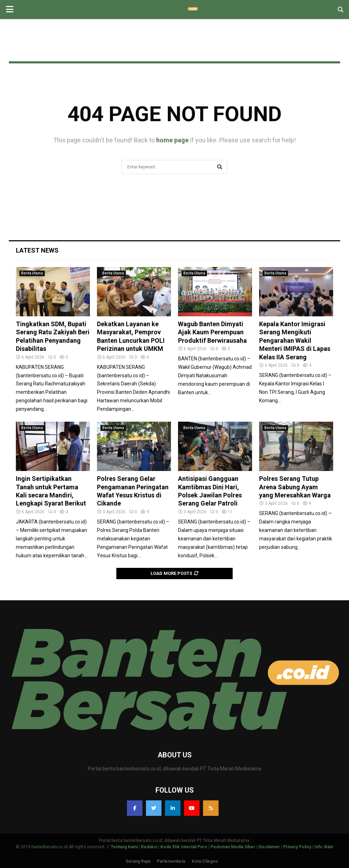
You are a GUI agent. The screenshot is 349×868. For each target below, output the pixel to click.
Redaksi (149, 847)
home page (172, 140)
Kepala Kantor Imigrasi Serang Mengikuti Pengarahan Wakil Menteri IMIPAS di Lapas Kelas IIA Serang (295, 340)
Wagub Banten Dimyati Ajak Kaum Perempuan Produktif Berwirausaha (212, 332)
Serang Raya (138, 861)
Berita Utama (32, 273)
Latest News (37, 250)
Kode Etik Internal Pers (184, 847)
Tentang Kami (124, 847)
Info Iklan (324, 847)
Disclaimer (269, 847)
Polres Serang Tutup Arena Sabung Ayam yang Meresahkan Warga (295, 487)
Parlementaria (171, 861)
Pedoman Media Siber (233, 847)
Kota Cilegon (205, 861)
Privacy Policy (297, 847)
